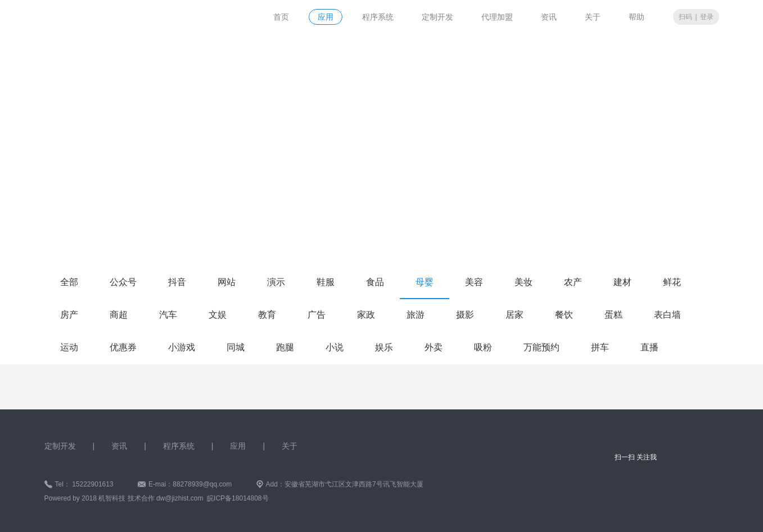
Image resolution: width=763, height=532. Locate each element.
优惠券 (123, 347)
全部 (69, 282)
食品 (375, 282)
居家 (514, 315)
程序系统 (378, 17)
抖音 (177, 282)
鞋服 (326, 282)
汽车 (168, 315)
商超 (119, 315)
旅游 (416, 315)
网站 (227, 282)
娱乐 (384, 347)
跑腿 (285, 347)
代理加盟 (497, 17)
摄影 (465, 315)
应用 (326, 17)
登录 (707, 17)
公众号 (123, 282)
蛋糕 (613, 315)
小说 (335, 347)
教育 (267, 315)
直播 (649, 347)
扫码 (685, 17)
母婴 (425, 282)
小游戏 (182, 347)
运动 (69, 347)
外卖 (434, 347)
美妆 (523, 282)
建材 (622, 282)
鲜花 (672, 282)
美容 (474, 282)
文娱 (218, 315)
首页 (281, 17)
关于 (593, 17)
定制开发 (437, 17)
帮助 (636, 17)
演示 (276, 282)
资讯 (549, 17)
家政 (366, 315)
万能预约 (541, 347)
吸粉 (483, 347)
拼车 (600, 347)
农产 (573, 282)
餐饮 (564, 315)
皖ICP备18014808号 (238, 498)
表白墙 (667, 315)
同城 (236, 347)
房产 (69, 315)
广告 (317, 315)
